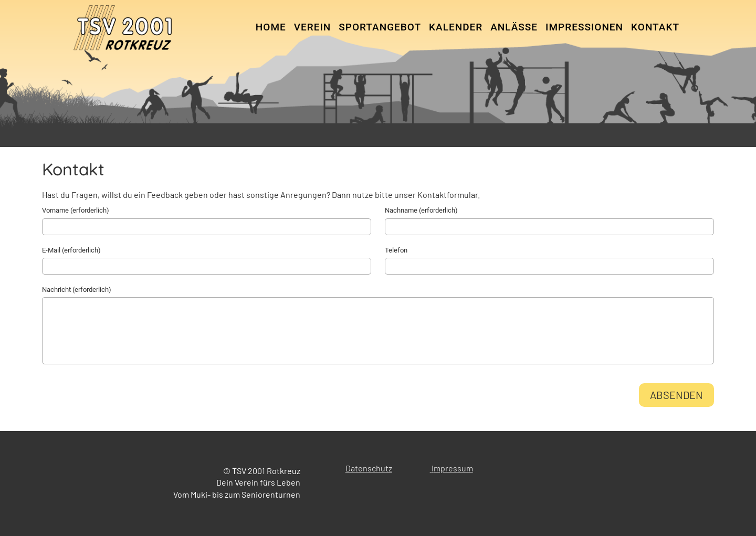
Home (271, 27)
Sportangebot (380, 27)
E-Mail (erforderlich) (71, 250)
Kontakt (655, 27)
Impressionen (584, 27)
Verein (313, 27)
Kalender (456, 27)
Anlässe (514, 27)
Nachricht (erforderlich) (77, 290)
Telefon (396, 250)
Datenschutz (369, 468)
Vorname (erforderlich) (76, 210)
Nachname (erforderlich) (421, 210)
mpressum (453, 468)
